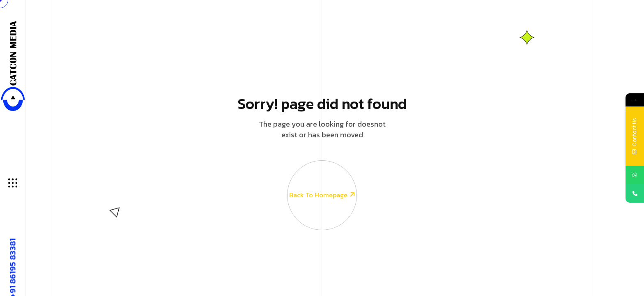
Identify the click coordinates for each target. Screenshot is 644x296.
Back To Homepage (322, 180)
